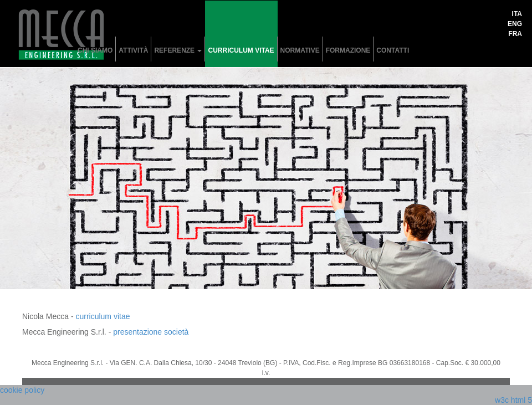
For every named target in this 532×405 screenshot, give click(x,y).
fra (515, 34)
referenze (178, 50)
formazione (348, 50)
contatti (393, 50)
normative (300, 50)
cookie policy (22, 390)
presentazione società (151, 332)
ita (517, 14)
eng (515, 24)
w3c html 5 (513, 400)
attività (133, 50)
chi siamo (95, 50)
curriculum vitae (241, 50)
